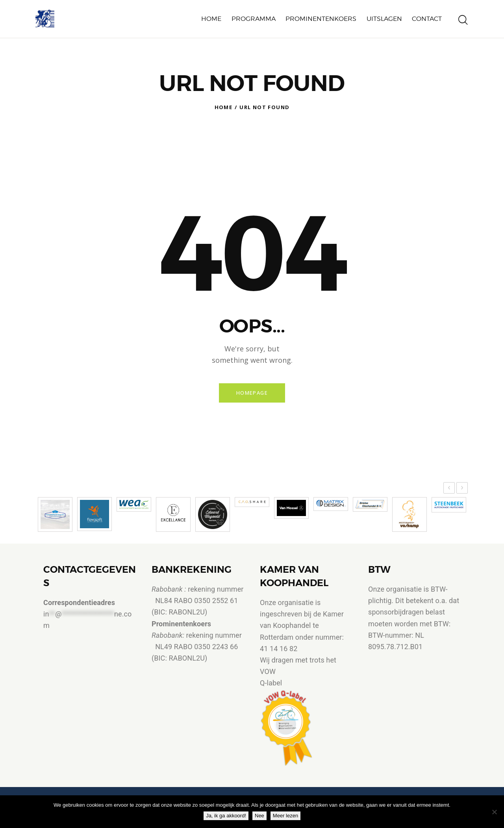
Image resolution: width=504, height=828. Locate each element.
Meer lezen (287, 818)
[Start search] (463, 21)
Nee (261, 818)
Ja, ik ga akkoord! (228, 818)
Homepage (252, 394)
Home (224, 107)
